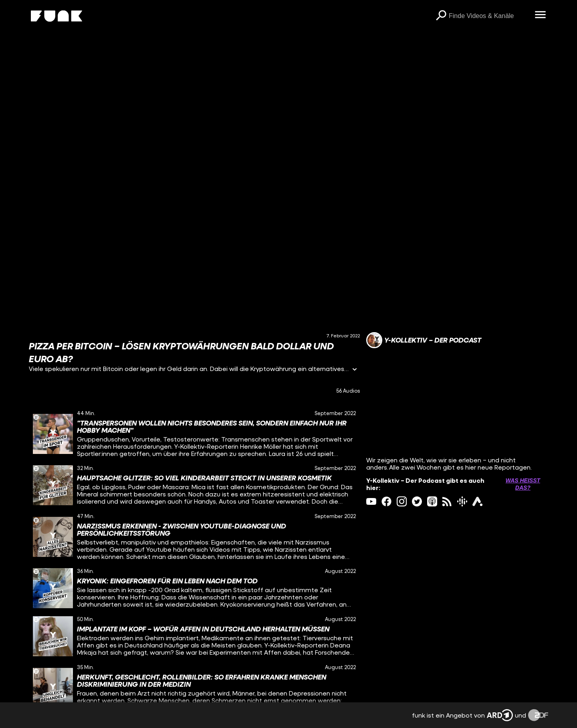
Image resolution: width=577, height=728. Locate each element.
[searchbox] (489, 16)
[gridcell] (194, 434)
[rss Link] (447, 501)
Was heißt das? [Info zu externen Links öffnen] (523, 484)
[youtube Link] (371, 501)
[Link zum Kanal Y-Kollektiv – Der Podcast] (424, 340)
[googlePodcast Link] (462, 501)
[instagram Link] (402, 501)
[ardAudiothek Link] (477, 501)
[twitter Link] (417, 501)
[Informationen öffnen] (355, 370)
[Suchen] (441, 16)
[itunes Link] (432, 501)
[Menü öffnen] (540, 15)
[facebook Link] (386, 501)
